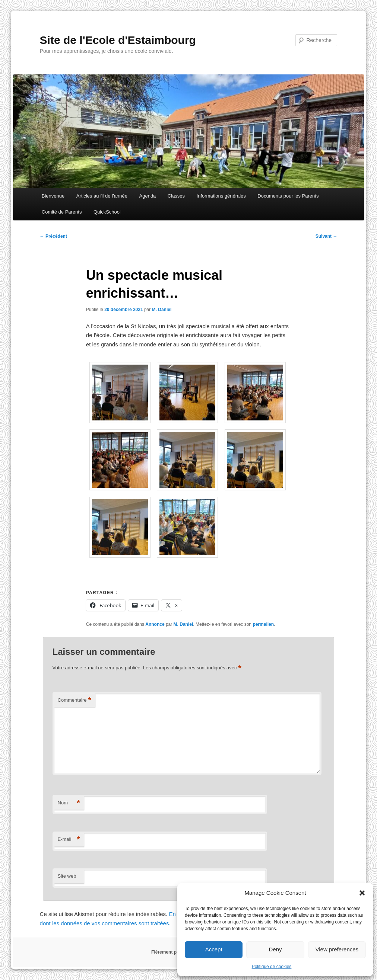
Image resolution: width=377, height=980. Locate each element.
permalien (263, 624)
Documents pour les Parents (288, 196)
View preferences (337, 949)
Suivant (327, 236)
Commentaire (75, 700)
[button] (362, 893)
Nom (69, 803)
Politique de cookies (272, 967)
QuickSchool (107, 212)
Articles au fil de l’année (102, 196)
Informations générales (221, 196)
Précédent (53, 236)
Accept (214, 949)
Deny (275, 949)
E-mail (69, 840)
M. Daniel (162, 310)
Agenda (148, 196)
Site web (67, 876)
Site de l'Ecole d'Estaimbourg (118, 40)
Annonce (155, 624)
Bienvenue (53, 196)
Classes (176, 196)
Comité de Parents (62, 212)
